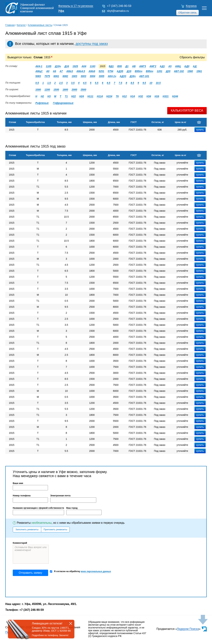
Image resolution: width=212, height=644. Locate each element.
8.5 (132, 83)
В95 (120, 66)
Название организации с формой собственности (38, 508)
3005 (101, 76)
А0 (48, 71)
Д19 (129, 71)
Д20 (168, 71)
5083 (38, 76)
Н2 (42, 96)
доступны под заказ (92, 44)
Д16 (67, 66)
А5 (170, 66)
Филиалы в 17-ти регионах (76, 6)
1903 (74, 76)
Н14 (133, 96)
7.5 (120, 83)
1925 (75, 66)
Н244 (175, 96)
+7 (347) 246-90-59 (119, 6)
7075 (47, 76)
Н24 (82, 96)
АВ (134, 66)
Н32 (141, 96)
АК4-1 (39, 66)
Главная (10, 25)
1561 (199, 71)
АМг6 (92, 71)
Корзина (191, 6)
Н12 (125, 96)
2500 (83, 90)
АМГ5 (142, 66)
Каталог (21, 25)
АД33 (123, 76)
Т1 (66, 96)
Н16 (157, 96)
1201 (160, 71)
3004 (92, 76)
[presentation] (40, 586)
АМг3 (70, 71)
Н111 (90, 96)
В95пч (139, 71)
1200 (47, 90)
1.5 (49, 83)
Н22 (74, 96)
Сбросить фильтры (192, 57)
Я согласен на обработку (80, 571)
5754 (111, 71)
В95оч (150, 71)
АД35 (120, 71)
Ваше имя (18, 483)
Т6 (117, 96)
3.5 (73, 83)
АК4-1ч (112, 76)
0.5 (37, 83)
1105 (49, 66)
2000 (74, 90)
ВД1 (111, 66)
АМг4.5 (81, 71)
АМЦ (178, 66)
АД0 (187, 66)
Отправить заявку (30, 573)
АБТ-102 (179, 71)
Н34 (149, 96)
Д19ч (58, 66)
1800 (65, 90)
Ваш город (72, 508)
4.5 (85, 83)
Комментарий (20, 543)
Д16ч (133, 76)
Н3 (49, 96)
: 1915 (43, 57)
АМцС (39, 71)
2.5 (61, 83)
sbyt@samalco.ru (118, 11)
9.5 (144, 83)
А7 (61, 71)
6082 (65, 76)
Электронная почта (60, 496)
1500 (56, 90)
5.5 (97, 83)
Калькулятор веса (187, 111)
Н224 (109, 96)
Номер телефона (22, 496)
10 (151, 83)
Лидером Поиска (188, 629)
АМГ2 (153, 66)
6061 (56, 76)
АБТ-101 (144, 76)
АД (195, 66)
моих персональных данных (96, 571)
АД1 (162, 66)
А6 (55, 71)
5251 (101, 71)
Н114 (100, 96)
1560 (190, 71)
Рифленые (42, 103)
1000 (38, 90)
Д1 (127, 66)
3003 (83, 76)
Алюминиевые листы (40, 25)
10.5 (158, 83)
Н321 (166, 96)
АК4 (84, 66)
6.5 (109, 83)
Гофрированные (63, 103)
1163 (92, 66)
